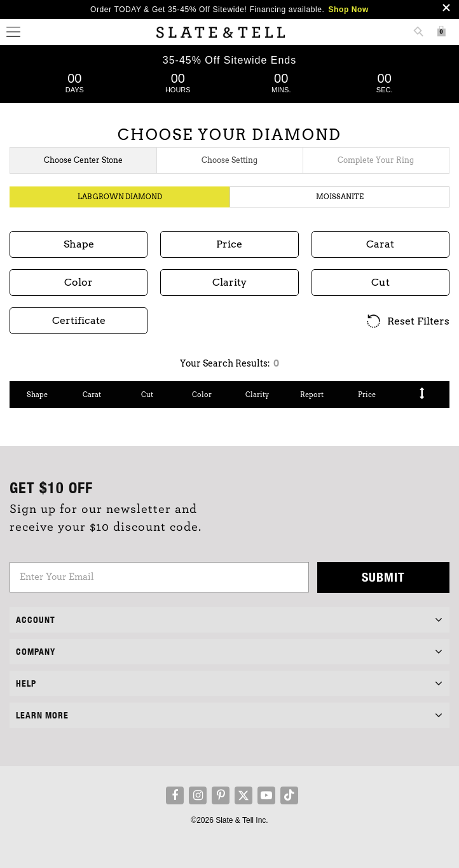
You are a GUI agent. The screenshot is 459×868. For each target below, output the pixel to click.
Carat (92, 395)
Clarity (257, 395)
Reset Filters (408, 322)
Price (367, 395)
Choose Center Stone (83, 160)
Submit (383, 577)
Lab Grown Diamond (120, 197)
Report (312, 395)
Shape (37, 395)
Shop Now (349, 10)
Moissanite (340, 197)
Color (202, 395)
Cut (147, 395)
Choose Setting (229, 160)
